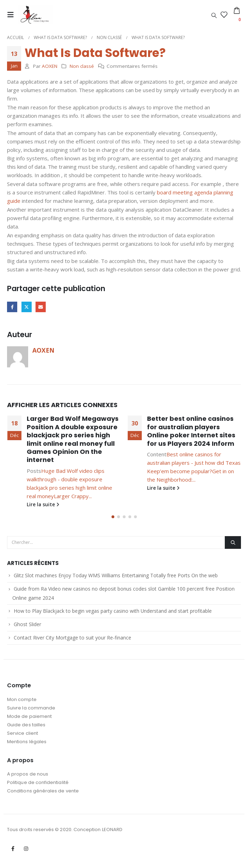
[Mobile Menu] (13, 15)
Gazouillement (27, 307)
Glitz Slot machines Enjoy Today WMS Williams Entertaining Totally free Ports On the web (116, 577)
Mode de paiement (29, 718)
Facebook (12, 307)
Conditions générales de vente (43, 793)
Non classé (82, 66)
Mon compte (22, 702)
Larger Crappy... (73, 496)
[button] (113, 519)
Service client (23, 735)
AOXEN (50, 66)
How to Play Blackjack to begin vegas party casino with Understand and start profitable (113, 613)
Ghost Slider (27, 626)
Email (41, 307)
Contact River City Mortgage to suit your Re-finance (72, 640)
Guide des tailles (26, 727)
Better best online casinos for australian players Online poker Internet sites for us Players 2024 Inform (191, 431)
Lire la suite (43, 504)
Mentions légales (27, 744)
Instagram (26, 851)
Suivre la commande (31, 710)
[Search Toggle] (214, 15)
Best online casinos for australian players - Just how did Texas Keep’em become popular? (194, 463)
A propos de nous (28, 776)
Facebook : (13, 851)
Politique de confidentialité (38, 785)
